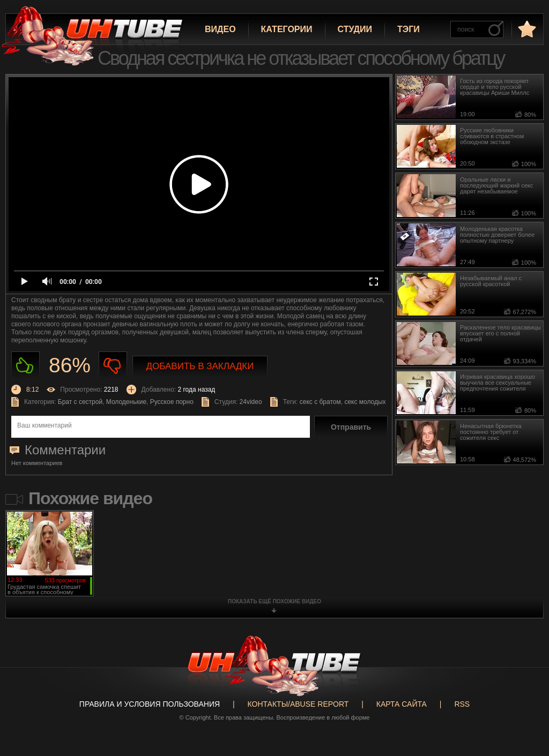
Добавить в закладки (200, 366)
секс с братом (320, 402)
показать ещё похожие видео (274, 601)
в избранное (526, 29)
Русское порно (172, 402)
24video (251, 402)
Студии (355, 29)
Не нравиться (113, 366)
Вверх (525, 714)
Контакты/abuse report (298, 704)
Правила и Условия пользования (150, 704)
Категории (287, 29)
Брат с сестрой (80, 402)
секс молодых (365, 402)
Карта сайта (402, 704)
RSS (462, 704)
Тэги (409, 29)
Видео (220, 29)
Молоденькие (126, 402)
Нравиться (25, 366)
